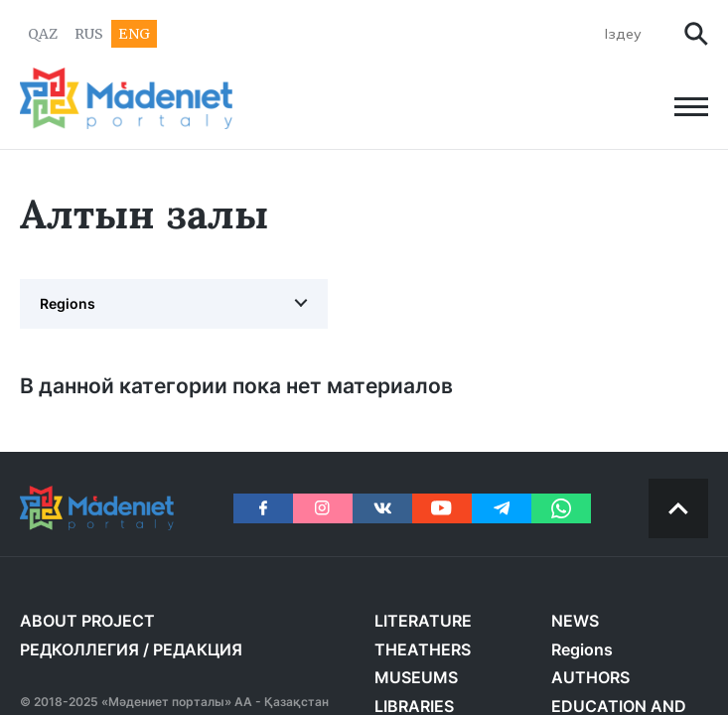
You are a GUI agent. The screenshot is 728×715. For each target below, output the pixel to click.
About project (87, 621)
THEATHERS (423, 649)
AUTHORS (590, 677)
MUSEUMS (416, 677)
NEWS (575, 621)
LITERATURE (423, 621)
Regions (68, 303)
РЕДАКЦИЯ (198, 649)
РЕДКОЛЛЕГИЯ (79, 649)
